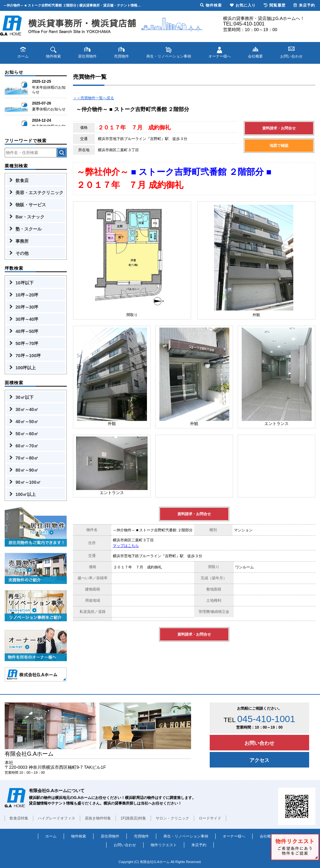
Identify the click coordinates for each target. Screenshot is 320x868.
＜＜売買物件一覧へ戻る (94, 98)
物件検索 (79, 836)
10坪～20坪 (27, 295)
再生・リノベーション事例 (186, 836)
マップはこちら (126, 546)
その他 (22, 253)
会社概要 (267, 836)
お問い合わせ (259, 743)
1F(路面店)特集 (133, 818)
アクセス (259, 760)
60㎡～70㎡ (27, 446)
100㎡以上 (26, 494)
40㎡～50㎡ (27, 422)
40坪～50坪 (27, 331)
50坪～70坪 (27, 343)
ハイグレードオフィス (57, 818)
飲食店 (22, 180)
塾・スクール (29, 229)
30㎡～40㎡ (27, 409)
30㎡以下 (25, 397)
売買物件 (141, 836)
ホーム (51, 836)
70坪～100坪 (28, 356)
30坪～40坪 (27, 319)
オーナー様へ (234, 836)
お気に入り (243, 5)
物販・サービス (31, 205)
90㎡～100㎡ (28, 482)
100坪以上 (26, 368)
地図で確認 (279, 146)
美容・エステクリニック (39, 193)
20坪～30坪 (27, 307)
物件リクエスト (164, 845)
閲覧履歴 (275, 5)
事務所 (22, 241)
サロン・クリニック (172, 818)
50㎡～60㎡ (27, 434)
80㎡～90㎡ (27, 470)
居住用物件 (110, 836)
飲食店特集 (19, 818)
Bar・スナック (30, 217)
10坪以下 (25, 283)
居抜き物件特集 (98, 818)
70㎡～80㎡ (27, 458)
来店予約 (199, 845)
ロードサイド (210, 818)
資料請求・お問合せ (279, 128)
